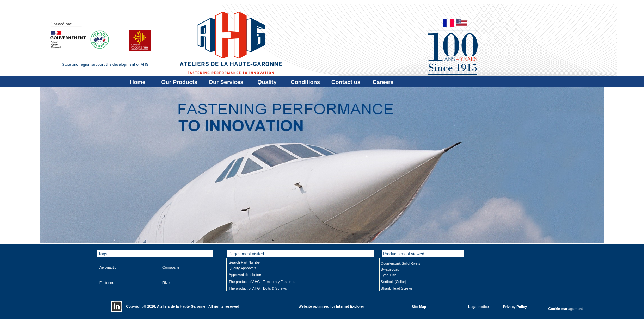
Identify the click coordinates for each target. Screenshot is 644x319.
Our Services (226, 82)
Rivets (167, 283)
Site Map (419, 307)
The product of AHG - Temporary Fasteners (263, 282)
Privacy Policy (515, 307)
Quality (267, 82)
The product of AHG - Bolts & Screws (258, 289)
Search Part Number (245, 262)
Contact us (346, 82)
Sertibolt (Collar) (393, 282)
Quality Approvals (243, 268)
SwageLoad (390, 270)
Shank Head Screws (397, 289)
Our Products (179, 82)
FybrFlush (388, 275)
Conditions (305, 82)
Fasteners (107, 283)
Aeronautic (108, 267)
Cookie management (566, 309)
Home (137, 82)
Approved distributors (246, 275)
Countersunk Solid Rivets (400, 264)
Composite (171, 267)
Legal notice (478, 307)
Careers (383, 82)
